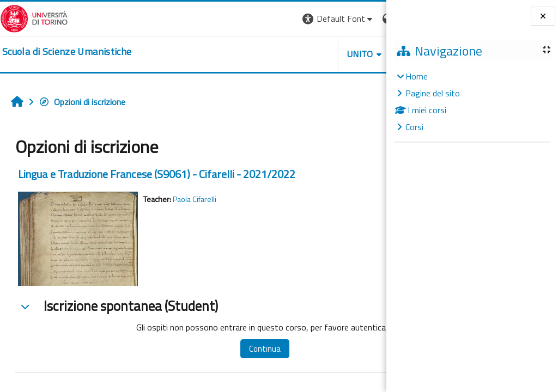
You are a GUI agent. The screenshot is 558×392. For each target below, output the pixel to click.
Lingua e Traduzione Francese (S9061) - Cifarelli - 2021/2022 (157, 174)
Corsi (414, 127)
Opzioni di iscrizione (82, 102)
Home (417, 76)
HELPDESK (320, 54)
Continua (239, 349)
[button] (237, 19)
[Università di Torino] (34, 17)
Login (368, 19)
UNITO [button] (259, 54)
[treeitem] (472, 102)
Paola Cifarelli (195, 199)
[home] (67, 52)
